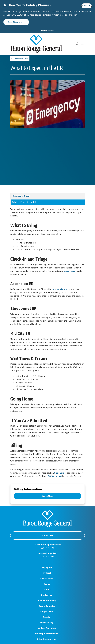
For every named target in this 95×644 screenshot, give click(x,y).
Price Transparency (47, 639)
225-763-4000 (47, 557)
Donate (47, 617)
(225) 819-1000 (55, 476)
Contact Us (47, 595)
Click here (59, 473)
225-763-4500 (47, 548)
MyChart (47, 573)
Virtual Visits (47, 578)
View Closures (16, 22)
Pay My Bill (47, 567)
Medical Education (47, 628)
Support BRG (47, 612)
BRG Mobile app (60, 289)
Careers (47, 590)
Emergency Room (21, 196)
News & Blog (47, 623)
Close (87, 6)
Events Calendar (47, 606)
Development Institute (47, 634)
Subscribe (48, 535)
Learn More (48, 496)
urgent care (70, 271)
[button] (83, 44)
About (47, 584)
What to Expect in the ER (24, 202)
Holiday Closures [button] (47, 31)
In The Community (47, 601)
